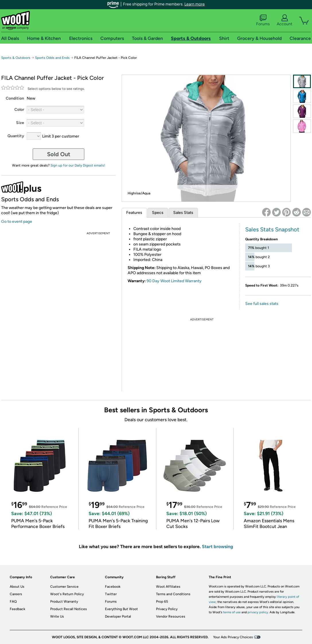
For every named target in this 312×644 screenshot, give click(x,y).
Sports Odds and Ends (52, 58)
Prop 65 (162, 602)
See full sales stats (262, 304)
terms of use (232, 612)
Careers (16, 594)
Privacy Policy (167, 609)
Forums (263, 20)
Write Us (57, 616)
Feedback (17, 609)
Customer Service (64, 587)
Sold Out (59, 154)
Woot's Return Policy (67, 594)
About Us (17, 587)
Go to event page (17, 222)
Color (19, 110)
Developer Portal (118, 616)
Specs (158, 213)
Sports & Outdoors (16, 58)
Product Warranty (64, 602)
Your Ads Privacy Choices (233, 637)
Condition (15, 98)
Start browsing (218, 547)
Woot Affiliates (168, 587)
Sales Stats (183, 213)
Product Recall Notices (69, 609)
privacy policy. (258, 612)
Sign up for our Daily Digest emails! (78, 165)
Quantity (16, 136)
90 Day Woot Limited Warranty (174, 281)
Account (284, 20)
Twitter (111, 594)
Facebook (113, 587)
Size (20, 123)
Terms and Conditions (173, 594)
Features (134, 213)
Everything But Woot (121, 609)
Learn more (195, 4)
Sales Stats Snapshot (272, 229)
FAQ (13, 602)
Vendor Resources (171, 616)
